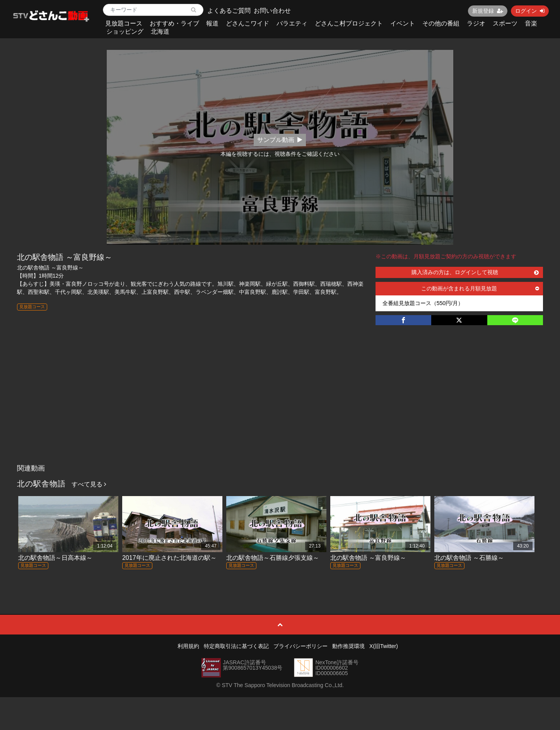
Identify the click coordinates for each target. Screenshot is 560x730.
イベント (403, 23)
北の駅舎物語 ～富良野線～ (368, 558)
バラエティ (292, 23)
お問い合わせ (272, 11)
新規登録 (488, 11)
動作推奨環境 (348, 646)
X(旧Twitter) (384, 646)
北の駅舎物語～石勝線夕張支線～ (273, 558)
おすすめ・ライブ (174, 23)
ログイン (530, 11)
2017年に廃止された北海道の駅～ (169, 558)
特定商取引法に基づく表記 (236, 646)
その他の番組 (441, 23)
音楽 (531, 23)
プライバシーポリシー (300, 646)
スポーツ (505, 23)
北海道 (160, 32)
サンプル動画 (280, 140)
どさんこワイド (248, 23)
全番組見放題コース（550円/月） (423, 303)
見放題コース (124, 23)
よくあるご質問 (229, 11)
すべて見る (89, 484)
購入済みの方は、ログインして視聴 (475, 272)
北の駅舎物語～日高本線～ (55, 558)
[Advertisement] (280, 403)
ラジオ (476, 23)
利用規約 (188, 646)
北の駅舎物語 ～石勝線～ (469, 558)
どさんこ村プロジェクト (349, 23)
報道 (212, 23)
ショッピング (125, 32)
